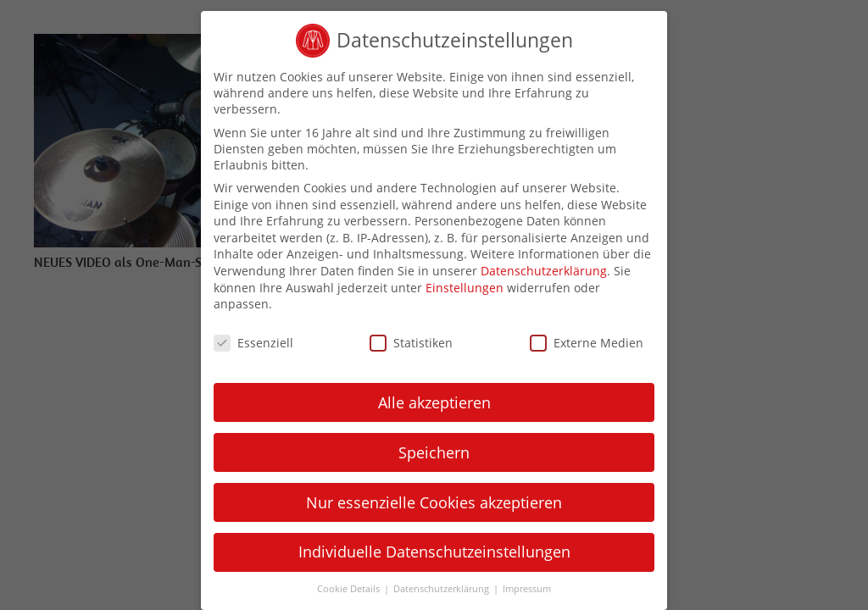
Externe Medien (587, 343)
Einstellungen (465, 288)
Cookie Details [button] (350, 589)
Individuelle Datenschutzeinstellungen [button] (434, 552)
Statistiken (411, 343)
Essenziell (253, 343)
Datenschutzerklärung (544, 271)
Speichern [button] (434, 452)
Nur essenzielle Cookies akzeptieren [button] (434, 502)
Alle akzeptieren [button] (434, 402)
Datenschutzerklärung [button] (442, 589)
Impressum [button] (527, 589)
